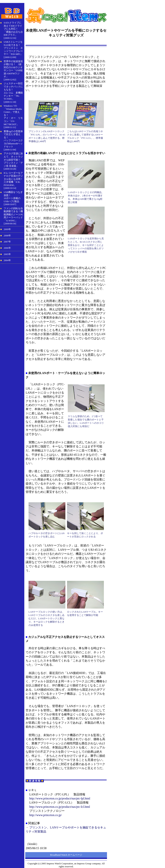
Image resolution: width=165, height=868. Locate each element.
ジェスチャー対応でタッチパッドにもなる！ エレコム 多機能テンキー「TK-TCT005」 (13, 91)
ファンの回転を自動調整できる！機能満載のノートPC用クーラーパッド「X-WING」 (14, 214)
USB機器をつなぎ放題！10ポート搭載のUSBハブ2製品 (13, 197)
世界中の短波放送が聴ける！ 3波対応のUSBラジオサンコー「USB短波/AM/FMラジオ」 (13, 69)
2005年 (7, 254)
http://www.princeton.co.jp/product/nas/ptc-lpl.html (60, 798)
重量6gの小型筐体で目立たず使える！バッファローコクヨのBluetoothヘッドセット (13, 139)
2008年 (7, 236)
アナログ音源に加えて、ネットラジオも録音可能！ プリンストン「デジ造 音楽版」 (13, 160)
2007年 (7, 242)
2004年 (7, 260)
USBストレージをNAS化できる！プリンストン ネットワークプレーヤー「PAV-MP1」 (13, 48)
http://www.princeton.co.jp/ (45, 815)
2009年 (7, 229)
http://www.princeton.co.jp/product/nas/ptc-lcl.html (60, 807)
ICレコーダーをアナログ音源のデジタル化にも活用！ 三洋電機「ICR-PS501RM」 (13, 179)
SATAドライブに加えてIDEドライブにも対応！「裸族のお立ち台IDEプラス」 (13, 29)
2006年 (7, 248)
